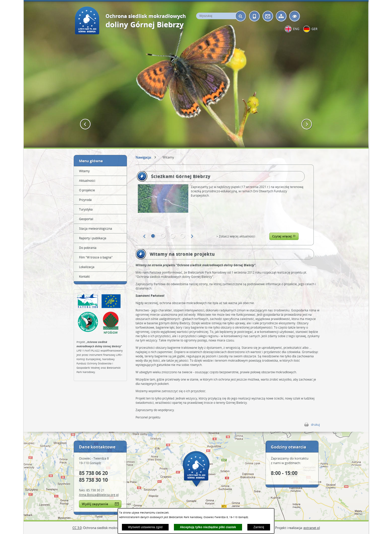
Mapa (196, 469)
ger (314, 29)
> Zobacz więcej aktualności (236, 236)
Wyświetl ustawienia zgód (145, 527)
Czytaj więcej (284, 236)
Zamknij (259, 527)
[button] (85, 124)
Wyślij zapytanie (95, 504)
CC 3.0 (77, 528)
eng (296, 29)
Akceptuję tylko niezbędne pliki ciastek (208, 527)
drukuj (315, 425)
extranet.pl (312, 528)
